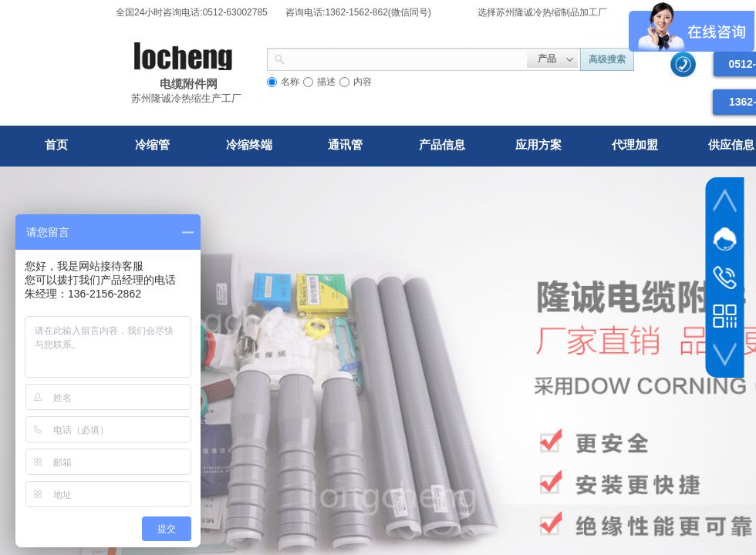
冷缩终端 (249, 145)
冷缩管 (152, 145)
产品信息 (442, 145)
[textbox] (406, 58)
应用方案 (538, 145)
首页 (56, 145)
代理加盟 (635, 145)
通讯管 (345, 145)
